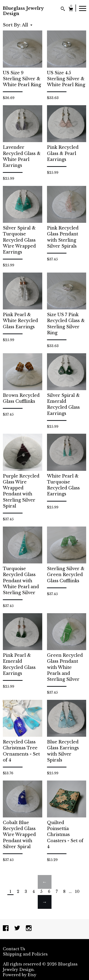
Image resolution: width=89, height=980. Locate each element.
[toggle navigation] (83, 8)
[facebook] (6, 929)
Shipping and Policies (25, 954)
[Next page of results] (45, 902)
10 (77, 891)
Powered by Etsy (20, 975)
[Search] (63, 9)
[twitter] (18, 929)
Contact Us (14, 949)
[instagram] (29, 929)
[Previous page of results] (45, 882)
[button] (27, 25)
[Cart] (71, 10)
